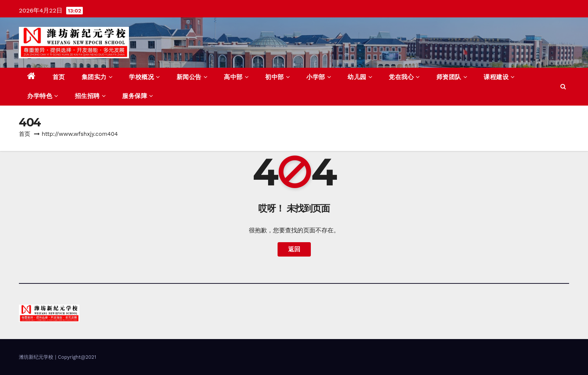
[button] (563, 86)
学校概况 (144, 77)
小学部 (319, 77)
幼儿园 (360, 77)
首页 (59, 77)
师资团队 (452, 77)
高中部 (236, 77)
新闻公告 (192, 77)
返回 (294, 249)
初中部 (277, 77)
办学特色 (43, 96)
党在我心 (404, 77)
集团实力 (97, 77)
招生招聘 (90, 96)
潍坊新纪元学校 (37, 357)
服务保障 (138, 96)
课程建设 (499, 77)
